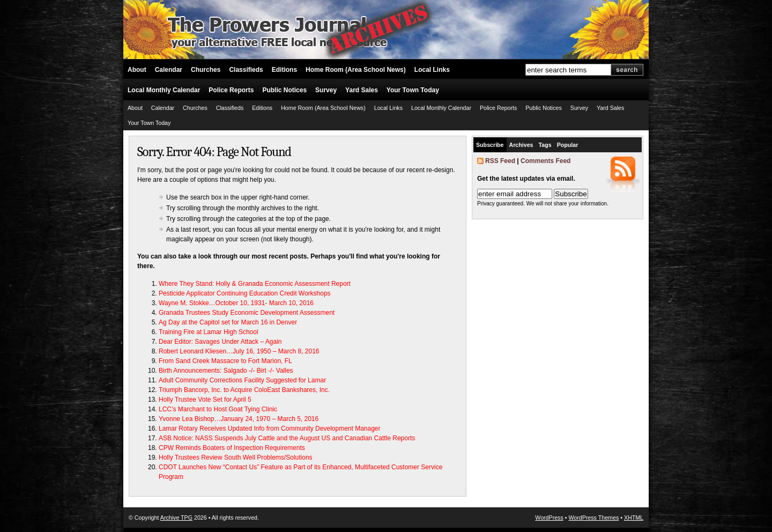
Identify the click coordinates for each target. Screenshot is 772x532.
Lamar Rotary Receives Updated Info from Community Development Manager (270, 428)
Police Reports (231, 90)
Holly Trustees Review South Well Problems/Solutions (236, 457)
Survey (326, 90)
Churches (206, 70)
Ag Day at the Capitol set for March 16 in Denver (228, 322)
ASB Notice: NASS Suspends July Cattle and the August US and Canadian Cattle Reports (287, 438)
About (137, 70)
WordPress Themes (593, 518)
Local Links (432, 70)
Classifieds (246, 70)
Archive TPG (176, 518)
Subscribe (490, 145)
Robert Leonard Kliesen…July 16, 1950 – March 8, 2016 (239, 351)
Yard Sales (362, 90)
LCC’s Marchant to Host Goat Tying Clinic (218, 409)
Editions (284, 70)
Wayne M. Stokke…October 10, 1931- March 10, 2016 (236, 303)
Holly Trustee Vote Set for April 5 (205, 400)
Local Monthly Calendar (164, 90)
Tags (545, 145)
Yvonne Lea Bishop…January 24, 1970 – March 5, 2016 (239, 419)
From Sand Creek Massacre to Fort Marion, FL (225, 361)
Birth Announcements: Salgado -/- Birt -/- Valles (226, 371)
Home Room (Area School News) (356, 70)
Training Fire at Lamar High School (209, 332)
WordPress (549, 518)
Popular (568, 145)
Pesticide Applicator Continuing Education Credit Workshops (245, 293)
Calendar (169, 70)
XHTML (634, 518)
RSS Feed (500, 161)
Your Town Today (413, 90)
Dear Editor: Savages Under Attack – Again (220, 342)
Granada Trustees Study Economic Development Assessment (247, 313)
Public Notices (284, 90)
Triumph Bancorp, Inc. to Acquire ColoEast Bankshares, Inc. (244, 390)
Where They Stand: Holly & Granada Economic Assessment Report (255, 284)
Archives (521, 145)
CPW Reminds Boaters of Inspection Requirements (232, 448)
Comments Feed (545, 161)
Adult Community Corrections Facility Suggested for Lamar (242, 380)
